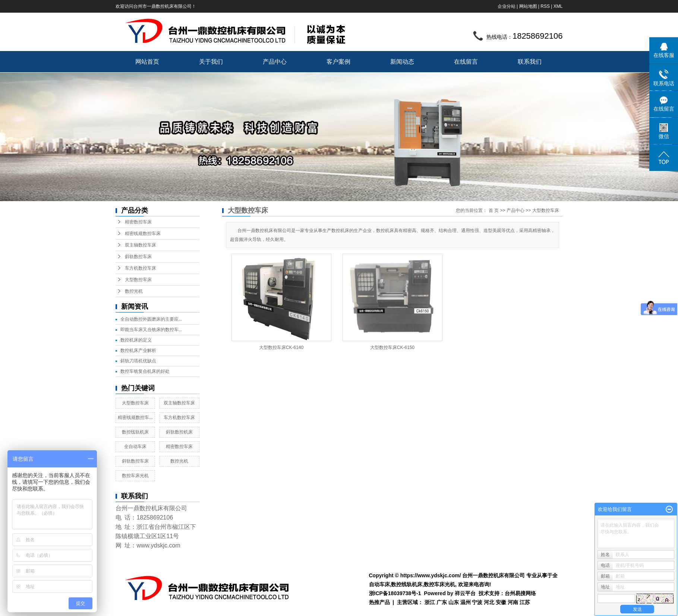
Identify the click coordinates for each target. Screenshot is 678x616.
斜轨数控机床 (179, 432)
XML (558, 6)
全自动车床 (135, 447)
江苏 (525, 602)
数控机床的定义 (136, 340)
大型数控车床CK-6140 (281, 347)
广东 (442, 602)
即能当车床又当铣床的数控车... (151, 330)
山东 (454, 602)
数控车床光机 (135, 476)
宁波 (477, 602)
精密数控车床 (138, 222)
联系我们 (530, 62)
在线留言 (466, 62)
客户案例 (338, 62)
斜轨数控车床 (138, 257)
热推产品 (379, 602)
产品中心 (275, 62)
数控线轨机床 (135, 432)
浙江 (430, 602)
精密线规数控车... (135, 417)
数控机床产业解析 (138, 350)
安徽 (501, 602)
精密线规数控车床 (143, 234)
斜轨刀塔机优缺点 (138, 361)
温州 (466, 602)
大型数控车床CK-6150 (392, 347)
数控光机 (134, 291)
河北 (489, 602)
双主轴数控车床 (141, 245)
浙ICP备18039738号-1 (395, 593)
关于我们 (211, 62)
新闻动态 (402, 62)
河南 (513, 602)
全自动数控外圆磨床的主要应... (151, 319)
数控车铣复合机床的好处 (145, 371)
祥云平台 (465, 593)
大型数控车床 (138, 280)
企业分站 (507, 6)
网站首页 (147, 62)
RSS (545, 6)
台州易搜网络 (520, 593)
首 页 (494, 210)
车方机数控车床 (141, 268)
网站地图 (528, 6)
